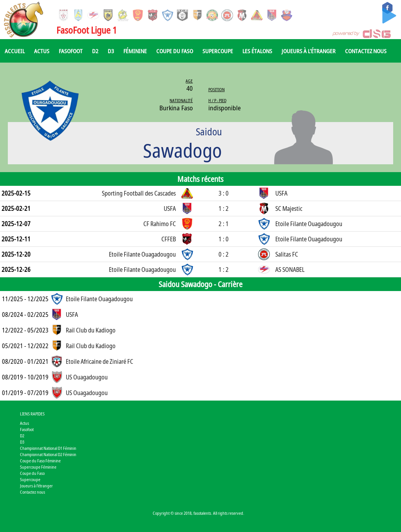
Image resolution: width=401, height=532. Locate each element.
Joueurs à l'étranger (309, 51)
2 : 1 (224, 224)
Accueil (15, 51)
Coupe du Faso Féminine (40, 461)
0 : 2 (224, 254)
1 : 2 (224, 208)
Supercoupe (218, 51)
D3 (111, 51)
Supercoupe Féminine (38, 467)
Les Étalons (257, 51)
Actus (42, 51)
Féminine (135, 51)
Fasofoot (71, 51)
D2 (95, 51)
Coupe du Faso (175, 51)
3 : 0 (224, 193)
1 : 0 (224, 239)
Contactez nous (366, 51)
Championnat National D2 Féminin (48, 454)
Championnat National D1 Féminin (48, 448)
